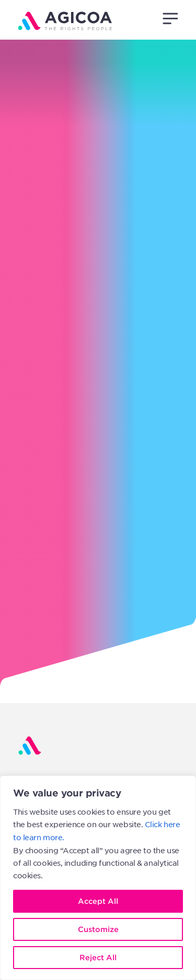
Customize (98, 929)
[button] (170, 18)
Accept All (98, 901)
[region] (98, 878)
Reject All (98, 957)
